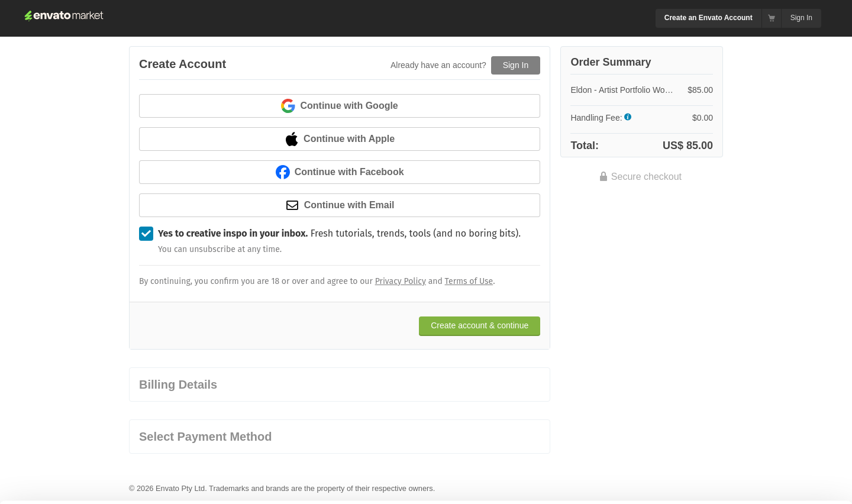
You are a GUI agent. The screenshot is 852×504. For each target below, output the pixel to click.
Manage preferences (754, 472)
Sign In (801, 18)
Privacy (213, 489)
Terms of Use (469, 281)
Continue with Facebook (340, 172)
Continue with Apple (340, 139)
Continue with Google (339, 106)
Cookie (159, 489)
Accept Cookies (581, 472)
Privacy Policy (401, 281)
